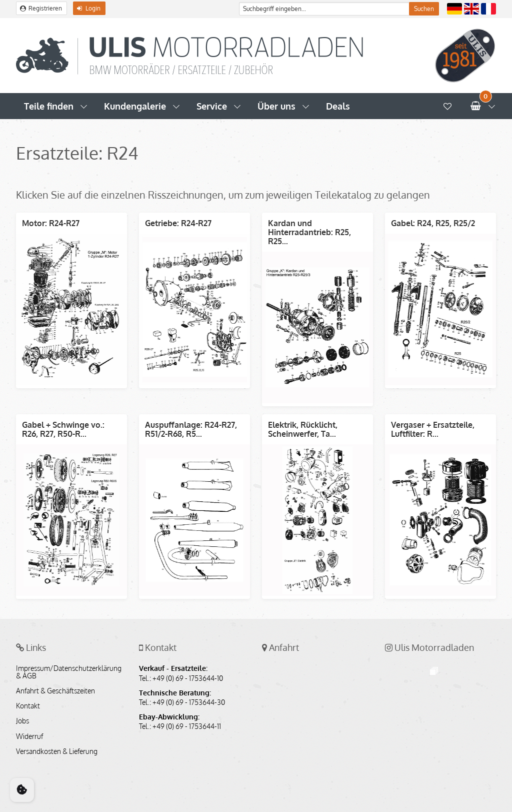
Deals (338, 106)
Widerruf (29, 736)
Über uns (276, 106)
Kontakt (28, 706)
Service (212, 106)
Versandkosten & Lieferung (57, 751)
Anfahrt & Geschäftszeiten (55, 691)
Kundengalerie (135, 106)
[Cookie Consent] (22, 790)
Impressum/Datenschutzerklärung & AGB (69, 672)
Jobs (22, 721)
